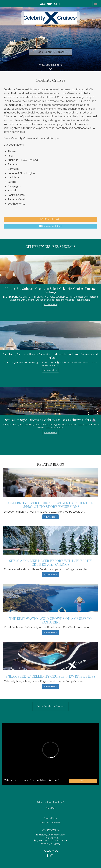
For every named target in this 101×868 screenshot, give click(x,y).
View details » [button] (50, 305)
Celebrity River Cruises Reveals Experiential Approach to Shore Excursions (50, 505)
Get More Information (50, 219)
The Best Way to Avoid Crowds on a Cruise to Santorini (50, 620)
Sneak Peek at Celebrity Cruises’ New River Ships (50, 676)
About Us (51, 808)
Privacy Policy (50, 818)
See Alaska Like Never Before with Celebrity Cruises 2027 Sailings (50, 562)
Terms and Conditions (50, 823)
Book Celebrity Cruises (51, 52)
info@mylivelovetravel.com (52, 835)
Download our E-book (50, 226)
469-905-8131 (50, 4)
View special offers (50, 67)
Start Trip (83, 781)
